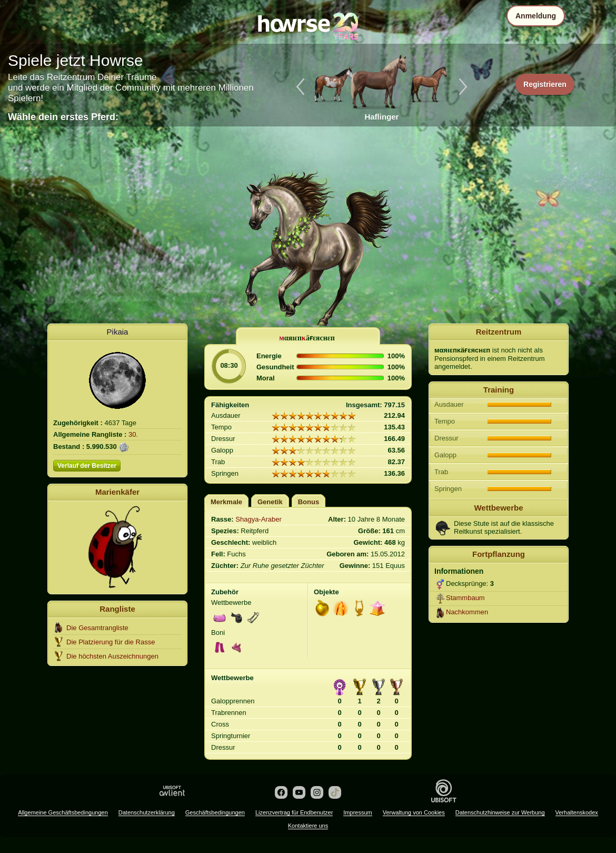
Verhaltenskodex (577, 812)
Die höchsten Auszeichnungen (112, 656)
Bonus (309, 502)
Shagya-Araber (258, 519)
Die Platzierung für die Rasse (111, 642)
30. (133, 434)
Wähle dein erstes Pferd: (63, 117)
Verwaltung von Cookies (414, 812)
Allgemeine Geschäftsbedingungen (63, 812)
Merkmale (226, 502)
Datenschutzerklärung (147, 812)
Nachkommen (467, 612)
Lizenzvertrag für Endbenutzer (294, 812)
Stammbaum (465, 598)
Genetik (270, 502)
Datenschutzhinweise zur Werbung (500, 812)
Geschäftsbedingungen (215, 812)
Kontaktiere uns (308, 826)
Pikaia (118, 332)
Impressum (357, 812)
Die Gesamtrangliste (97, 628)
